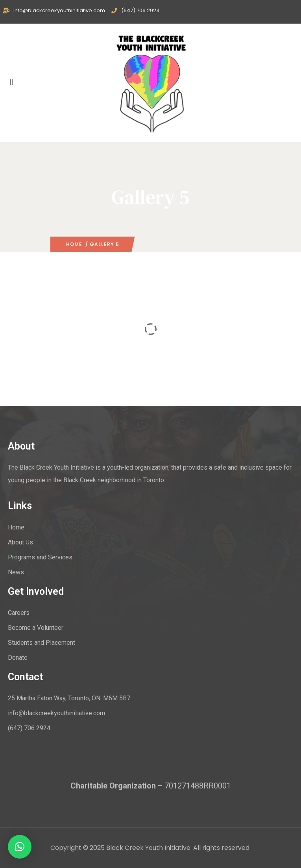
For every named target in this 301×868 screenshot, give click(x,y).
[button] (20, 847)
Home (74, 244)
